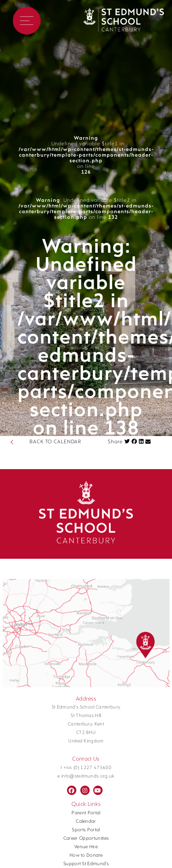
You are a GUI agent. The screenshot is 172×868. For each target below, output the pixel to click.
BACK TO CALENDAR (55, 442)
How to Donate (86, 855)
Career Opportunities (86, 839)
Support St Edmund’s (86, 864)
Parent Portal (86, 813)
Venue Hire (86, 847)
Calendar (86, 822)
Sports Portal (86, 830)
